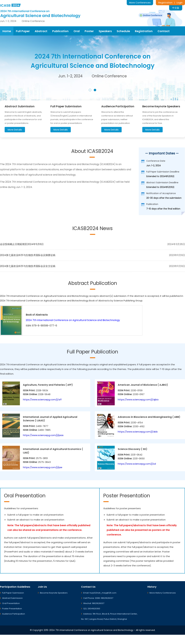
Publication (60, 31)
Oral (77, 31)
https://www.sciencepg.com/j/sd (137, 464)
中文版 (176, 8)
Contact (164, 31)
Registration (165, 3)
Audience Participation (14, 614)
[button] (90, 90)
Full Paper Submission (13, 593)
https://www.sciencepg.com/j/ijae (43, 467)
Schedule (123, 31)
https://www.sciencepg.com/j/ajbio (138, 400)
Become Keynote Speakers (54, 593)
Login (180, 3)
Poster (89, 31)
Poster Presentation (12, 609)
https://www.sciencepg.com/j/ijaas (43, 435)
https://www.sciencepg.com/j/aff (42, 400)
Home (7, 31)
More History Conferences (163, 593)
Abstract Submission (12, 598)
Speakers (105, 31)
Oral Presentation (11, 603)
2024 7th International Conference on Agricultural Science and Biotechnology (73, 320)
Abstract (41, 31)
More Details (15, 130)
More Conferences (140, 3)
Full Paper (23, 31)
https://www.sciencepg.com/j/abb (138, 432)
